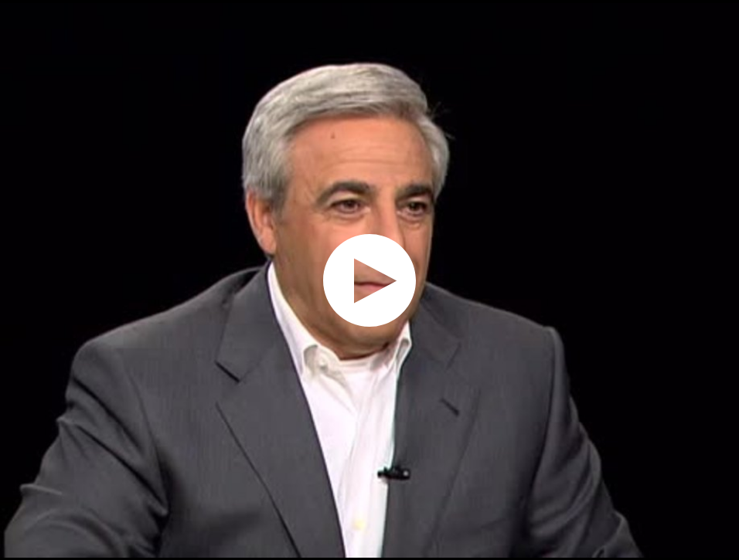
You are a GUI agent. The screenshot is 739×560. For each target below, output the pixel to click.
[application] (369, 280)
